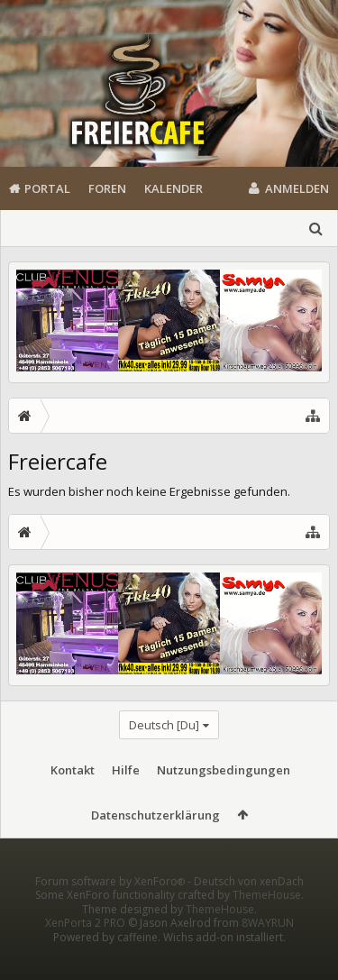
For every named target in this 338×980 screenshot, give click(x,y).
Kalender (174, 188)
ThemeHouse (267, 924)
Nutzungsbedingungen (224, 770)
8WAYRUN (268, 952)
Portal (47, 188)
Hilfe (126, 770)
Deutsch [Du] (164, 725)
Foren (107, 188)
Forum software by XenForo (111, 910)
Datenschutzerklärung (155, 815)
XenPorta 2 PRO (85, 952)
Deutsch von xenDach (249, 910)
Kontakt (73, 770)
